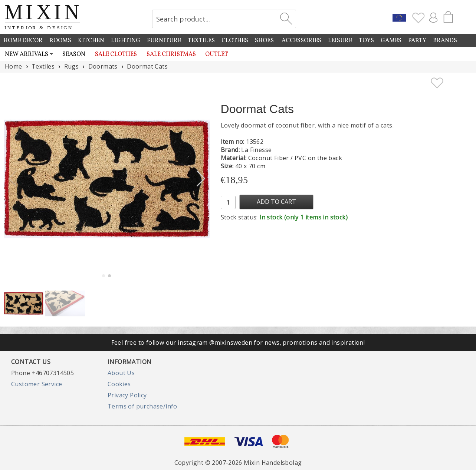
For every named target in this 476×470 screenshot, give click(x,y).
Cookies (119, 384)
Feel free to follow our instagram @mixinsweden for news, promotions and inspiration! (238, 342)
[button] (201, 179)
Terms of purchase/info (142, 406)
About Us (121, 373)
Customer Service (37, 384)
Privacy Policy (127, 395)
